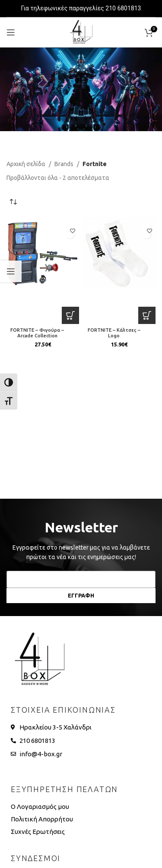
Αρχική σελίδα (26, 164)
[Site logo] (81, 32)
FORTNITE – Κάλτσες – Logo (114, 333)
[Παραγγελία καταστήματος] (13, 202)
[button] (70, 315)
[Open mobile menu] (11, 32)
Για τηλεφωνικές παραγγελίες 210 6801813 (81, 8)
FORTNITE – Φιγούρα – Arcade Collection (37, 333)
